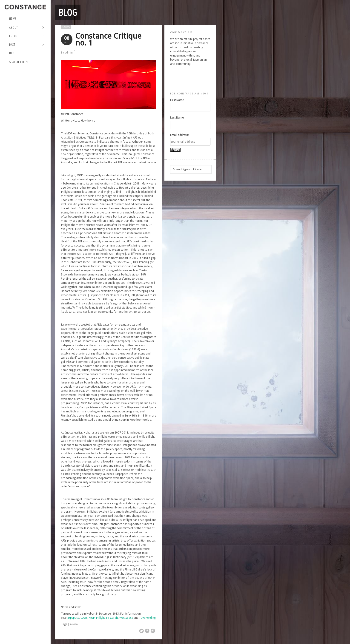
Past (27, 45)
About (27, 28)
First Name (177, 100)
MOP (92, 618)
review (74, 624)
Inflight (100, 618)
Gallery (66, 27)
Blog (13, 53)
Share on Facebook (147, 631)
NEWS (13, 19)
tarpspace (73, 618)
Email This (153, 631)
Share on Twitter (141, 631)
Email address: (179, 135)
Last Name (177, 118)
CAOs (84, 618)
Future (27, 36)
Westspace (126, 618)
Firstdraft (112, 618)
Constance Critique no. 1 (108, 39)
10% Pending (147, 618)
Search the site (20, 62)
